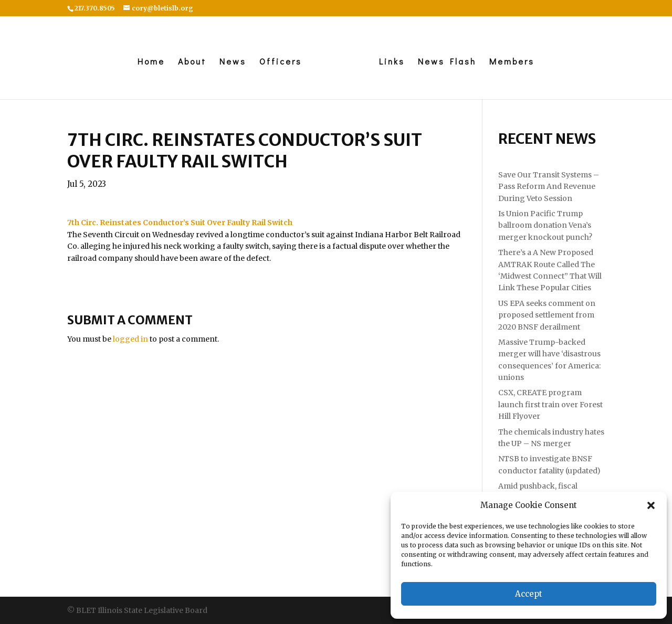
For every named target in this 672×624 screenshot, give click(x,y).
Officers (281, 62)
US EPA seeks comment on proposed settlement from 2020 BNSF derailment (547, 315)
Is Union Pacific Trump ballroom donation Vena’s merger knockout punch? (545, 225)
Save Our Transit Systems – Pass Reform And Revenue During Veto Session (549, 187)
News (233, 62)
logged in (130, 339)
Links (392, 62)
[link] (180, 223)
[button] (651, 505)
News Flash (447, 62)
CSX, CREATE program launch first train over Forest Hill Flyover (550, 404)
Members (512, 62)
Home (151, 62)
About (192, 62)
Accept (529, 594)
